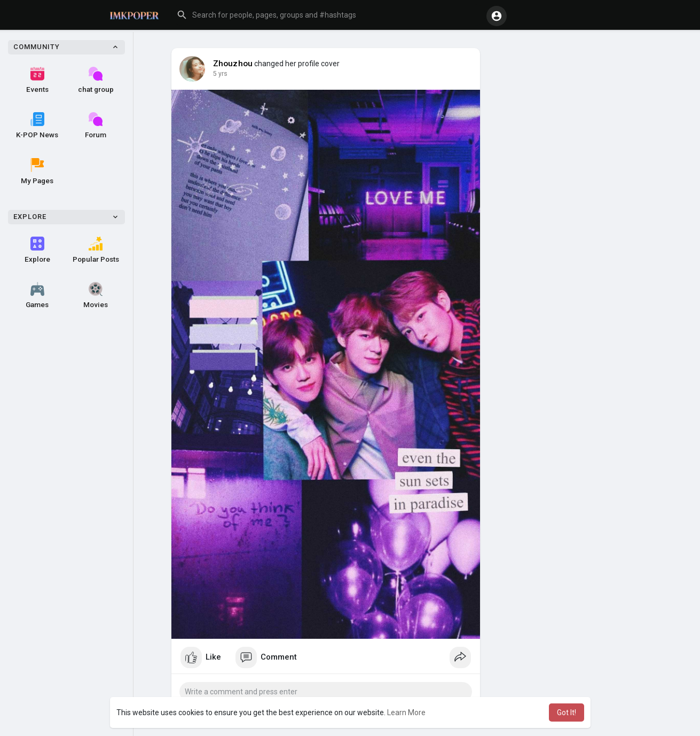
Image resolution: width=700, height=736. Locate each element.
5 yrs (220, 74)
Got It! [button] (567, 712)
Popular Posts (96, 250)
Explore (37, 250)
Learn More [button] (406, 712)
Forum (96, 126)
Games (37, 295)
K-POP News (37, 126)
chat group (96, 80)
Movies (96, 295)
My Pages (37, 171)
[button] (328, 15)
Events (37, 80)
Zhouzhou (233, 64)
